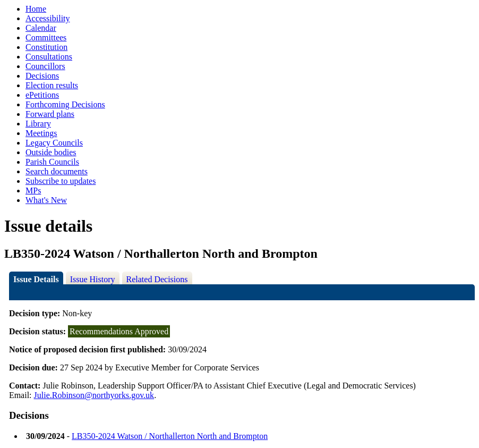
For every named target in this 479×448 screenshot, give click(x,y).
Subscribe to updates (61, 181)
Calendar (41, 28)
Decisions (42, 76)
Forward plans (50, 114)
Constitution (46, 47)
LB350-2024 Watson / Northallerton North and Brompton (170, 436)
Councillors (45, 66)
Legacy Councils (54, 143)
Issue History (93, 279)
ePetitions (42, 95)
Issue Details (36, 279)
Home (36, 9)
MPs (33, 191)
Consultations (49, 57)
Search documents (57, 171)
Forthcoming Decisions (65, 104)
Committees (46, 37)
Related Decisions (157, 279)
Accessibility (48, 18)
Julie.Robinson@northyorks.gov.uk (94, 395)
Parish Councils (52, 162)
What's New (46, 200)
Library (38, 124)
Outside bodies (51, 152)
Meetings (41, 133)
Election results (52, 85)
